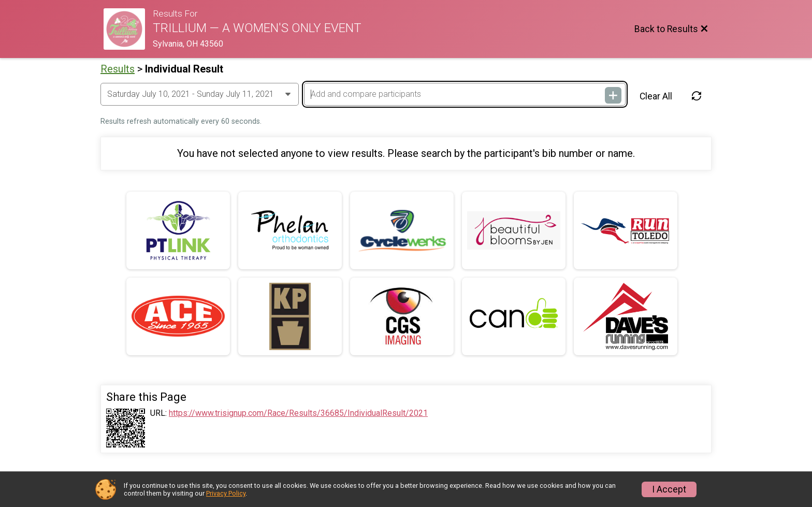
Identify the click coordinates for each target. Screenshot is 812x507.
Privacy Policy (226, 493)
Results (118, 69)
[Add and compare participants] (465, 94)
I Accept (669, 489)
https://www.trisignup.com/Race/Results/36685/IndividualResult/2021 (298, 413)
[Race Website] (128, 29)
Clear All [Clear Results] (656, 96)
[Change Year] (200, 94)
